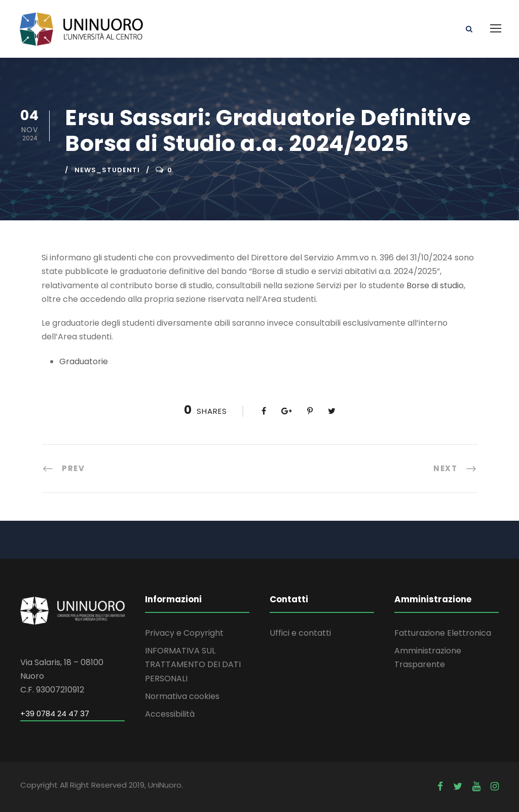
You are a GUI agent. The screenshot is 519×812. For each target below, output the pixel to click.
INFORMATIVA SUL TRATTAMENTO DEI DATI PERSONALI (193, 664)
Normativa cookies (182, 696)
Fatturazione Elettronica (443, 633)
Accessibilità (170, 714)
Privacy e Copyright (184, 633)
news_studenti (107, 170)
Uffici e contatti (300, 633)
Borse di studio (435, 285)
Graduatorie (84, 361)
